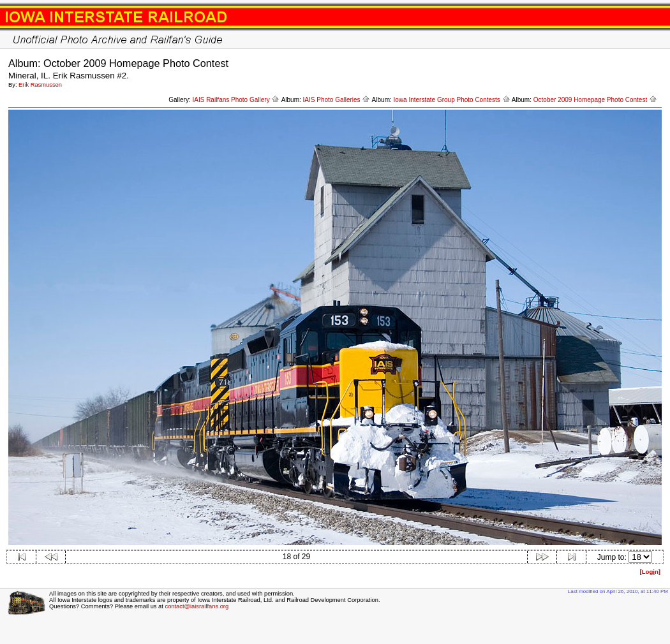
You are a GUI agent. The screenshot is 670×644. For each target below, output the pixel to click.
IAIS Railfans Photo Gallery (236, 100)
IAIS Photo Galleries (337, 100)
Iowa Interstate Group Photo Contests (452, 100)
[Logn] (650, 572)
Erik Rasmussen (40, 85)
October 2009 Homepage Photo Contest (595, 100)
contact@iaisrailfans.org (197, 606)
